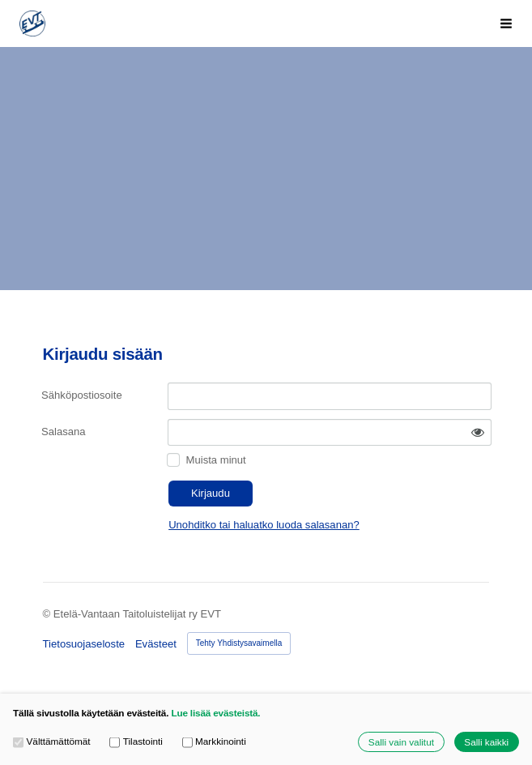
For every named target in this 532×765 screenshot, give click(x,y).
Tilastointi (136, 741)
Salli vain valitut (401, 742)
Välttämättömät (52, 741)
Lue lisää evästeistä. (215, 713)
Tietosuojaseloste (84, 644)
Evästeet (156, 644)
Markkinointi (214, 741)
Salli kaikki (486, 742)
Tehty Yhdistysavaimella (239, 643)
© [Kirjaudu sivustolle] (48, 614)
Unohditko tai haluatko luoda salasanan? (264, 525)
